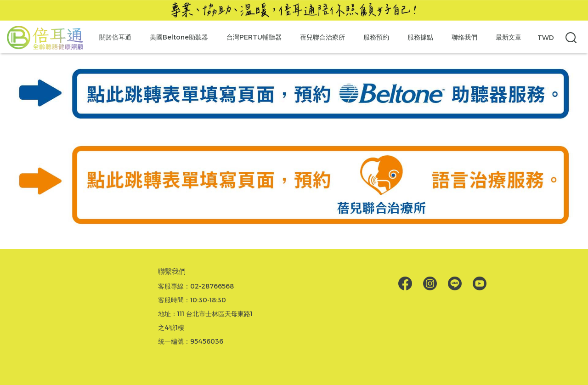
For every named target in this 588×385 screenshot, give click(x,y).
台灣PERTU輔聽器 (254, 37)
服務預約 (376, 37)
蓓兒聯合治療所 (322, 37)
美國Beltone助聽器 (179, 37)
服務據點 (420, 37)
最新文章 (509, 37)
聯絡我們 (464, 37)
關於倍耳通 (115, 37)
